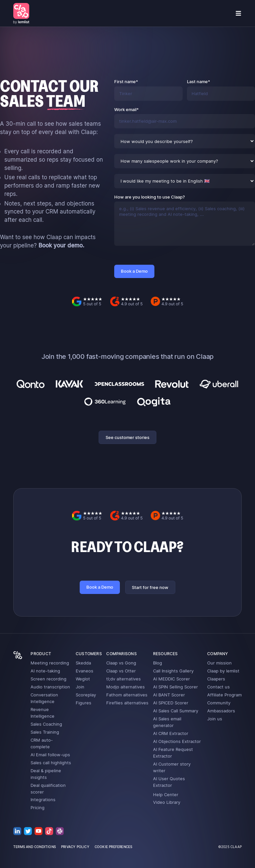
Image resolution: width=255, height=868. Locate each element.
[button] (238, 13)
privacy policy (75, 847)
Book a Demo (100, 587)
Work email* (127, 109)
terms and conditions (35, 847)
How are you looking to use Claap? (150, 197)
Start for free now (150, 587)
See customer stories (127, 437)
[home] (21, 13)
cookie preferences (114, 847)
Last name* (199, 81)
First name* (126, 81)
